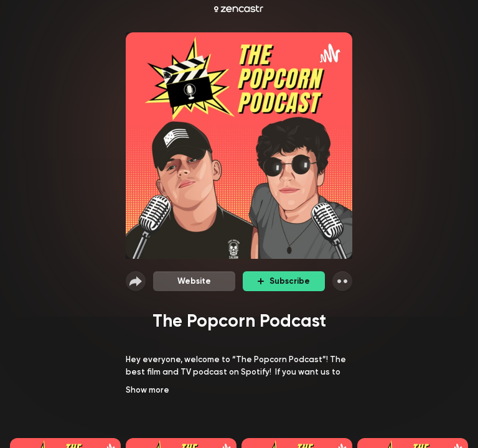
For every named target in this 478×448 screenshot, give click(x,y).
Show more (148, 390)
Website (194, 281)
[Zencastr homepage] (239, 9)
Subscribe (284, 281)
